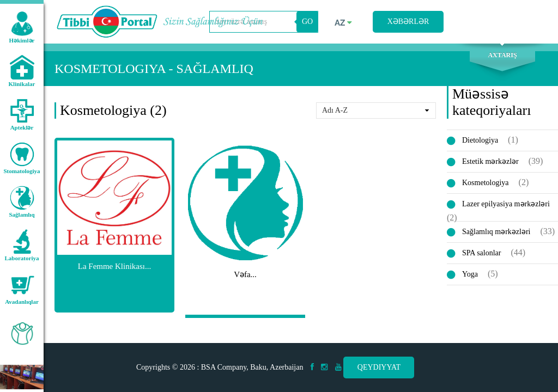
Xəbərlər (408, 22)
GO (307, 22)
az (343, 23)
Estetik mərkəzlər (490, 161)
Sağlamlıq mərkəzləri (496, 232)
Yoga (470, 274)
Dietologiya (480, 140)
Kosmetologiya (486, 183)
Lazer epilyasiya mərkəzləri (506, 204)
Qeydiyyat (379, 367)
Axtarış (502, 55)
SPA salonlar (481, 253)
